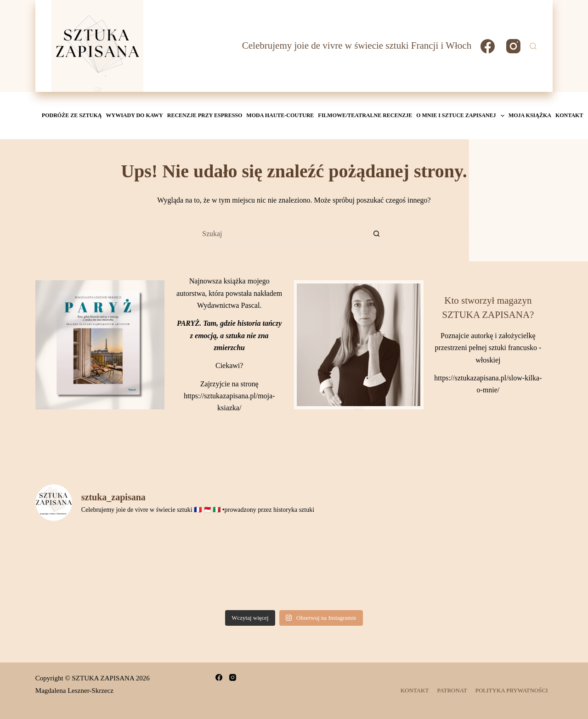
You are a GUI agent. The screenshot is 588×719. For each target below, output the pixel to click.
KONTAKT (569, 115)
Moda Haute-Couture (280, 115)
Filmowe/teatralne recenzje (365, 115)
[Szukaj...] (285, 234)
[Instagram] (513, 46)
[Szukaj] (533, 46)
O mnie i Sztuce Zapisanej (461, 116)
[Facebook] (488, 46)
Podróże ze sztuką (72, 115)
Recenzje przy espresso (205, 115)
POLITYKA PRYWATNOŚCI (512, 690)
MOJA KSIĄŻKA (530, 115)
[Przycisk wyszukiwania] (377, 234)
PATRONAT (452, 690)
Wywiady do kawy (135, 115)
